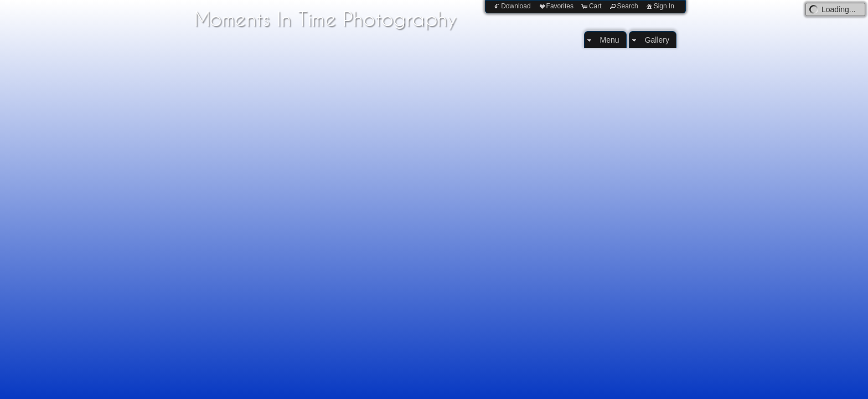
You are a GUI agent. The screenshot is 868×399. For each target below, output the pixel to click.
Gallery (657, 40)
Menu (610, 40)
